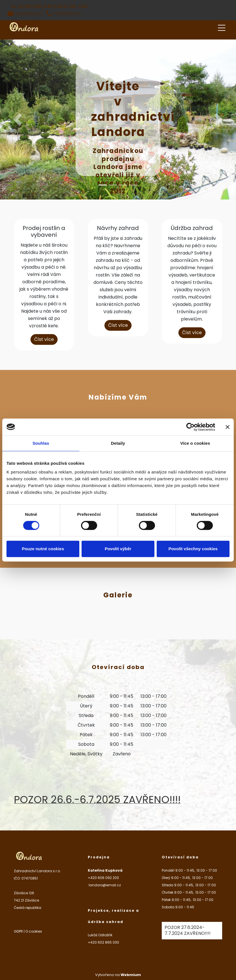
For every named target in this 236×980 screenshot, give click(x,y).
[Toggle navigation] (222, 27)
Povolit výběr (118, 549)
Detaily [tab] (118, 443)
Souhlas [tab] (41, 443)
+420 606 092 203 (67, 14)
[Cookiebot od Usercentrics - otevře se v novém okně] (190, 427)
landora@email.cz (29, 14)
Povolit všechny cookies (193, 549)
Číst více (44, 339)
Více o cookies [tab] (195, 443)
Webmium (131, 975)
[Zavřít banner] (228, 427)
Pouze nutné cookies (43, 549)
